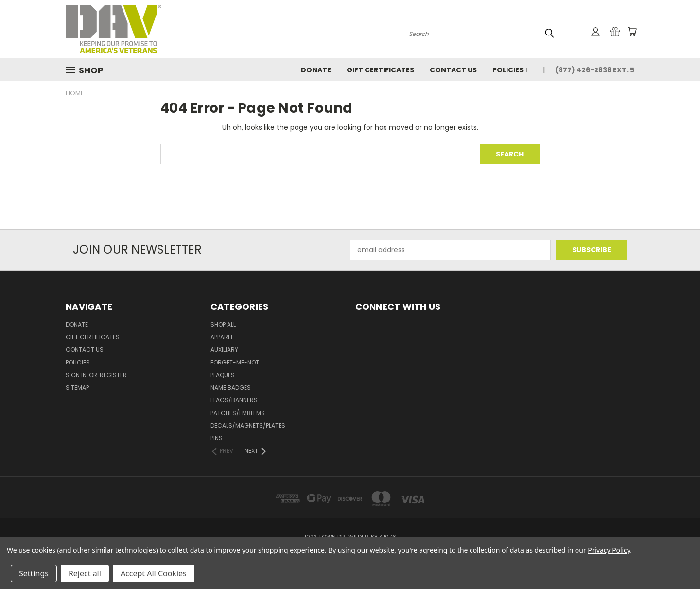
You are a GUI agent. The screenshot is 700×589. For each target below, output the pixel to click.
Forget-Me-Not (235, 362)
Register (113, 375)
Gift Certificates (380, 70)
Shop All (223, 324)
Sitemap (77, 388)
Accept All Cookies (154, 573)
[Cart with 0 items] (632, 32)
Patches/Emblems (238, 413)
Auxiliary (224, 350)
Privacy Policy (609, 550)
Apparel (222, 337)
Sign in (77, 375)
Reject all (85, 573)
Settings (34, 573)
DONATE (316, 70)
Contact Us (453, 70)
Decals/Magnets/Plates (248, 425)
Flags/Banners (234, 400)
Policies (510, 70)
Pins (217, 438)
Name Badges (231, 388)
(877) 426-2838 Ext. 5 (595, 70)
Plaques (223, 375)
